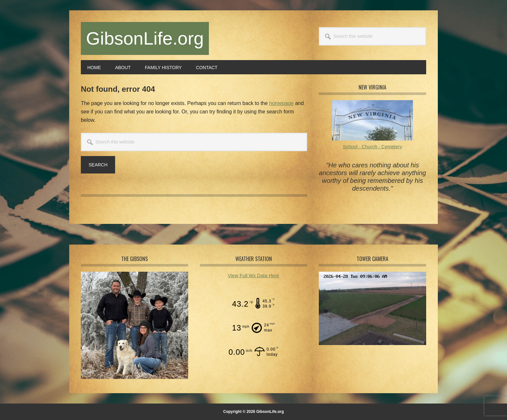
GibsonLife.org (145, 38)
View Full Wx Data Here (254, 275)
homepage (282, 103)
